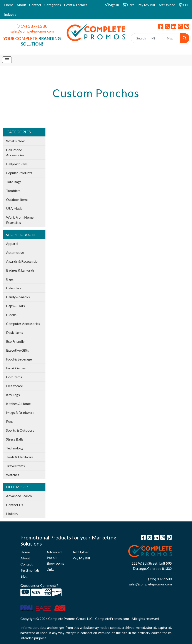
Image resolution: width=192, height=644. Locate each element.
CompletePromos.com (112, 619)
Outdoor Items (17, 199)
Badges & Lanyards (20, 270)
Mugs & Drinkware (20, 412)
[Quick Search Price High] (172, 38)
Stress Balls (15, 439)
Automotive (15, 252)
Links (50, 569)
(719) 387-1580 (32, 26)
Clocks (11, 315)
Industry (10, 14)
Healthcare (14, 386)
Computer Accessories (23, 324)
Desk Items (15, 332)
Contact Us (15, 505)
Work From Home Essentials (20, 220)
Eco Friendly (15, 341)
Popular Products (19, 173)
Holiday (12, 514)
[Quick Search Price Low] (157, 38)
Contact (35, 5)
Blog (24, 576)
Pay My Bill (81, 558)
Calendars (14, 288)
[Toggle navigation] (7, 60)
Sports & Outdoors (20, 430)
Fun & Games (16, 368)
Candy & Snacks (18, 297)
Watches (13, 475)
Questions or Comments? (39, 585)
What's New (15, 141)
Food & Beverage (19, 359)
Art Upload (81, 552)
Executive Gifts (18, 350)
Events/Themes (76, 5)
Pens (10, 421)
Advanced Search (19, 496)
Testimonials (30, 570)
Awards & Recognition (23, 261)
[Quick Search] (140, 38)
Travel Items (15, 466)
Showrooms (55, 563)
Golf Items (14, 377)
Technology (15, 448)
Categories (53, 5)
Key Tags (13, 395)
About (21, 5)
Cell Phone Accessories (15, 152)
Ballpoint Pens (17, 164)
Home (9, 5)
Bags (10, 279)
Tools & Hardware (20, 457)
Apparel (12, 243)
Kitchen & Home (18, 404)
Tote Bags (14, 182)
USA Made (14, 208)
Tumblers (13, 191)
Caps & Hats (15, 306)
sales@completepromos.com (32, 31)
